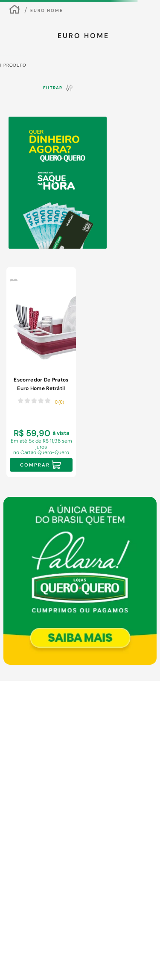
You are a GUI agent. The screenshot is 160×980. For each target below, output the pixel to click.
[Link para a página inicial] (15, 10)
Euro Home (47, 10)
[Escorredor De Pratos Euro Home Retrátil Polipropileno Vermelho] (41, 372)
